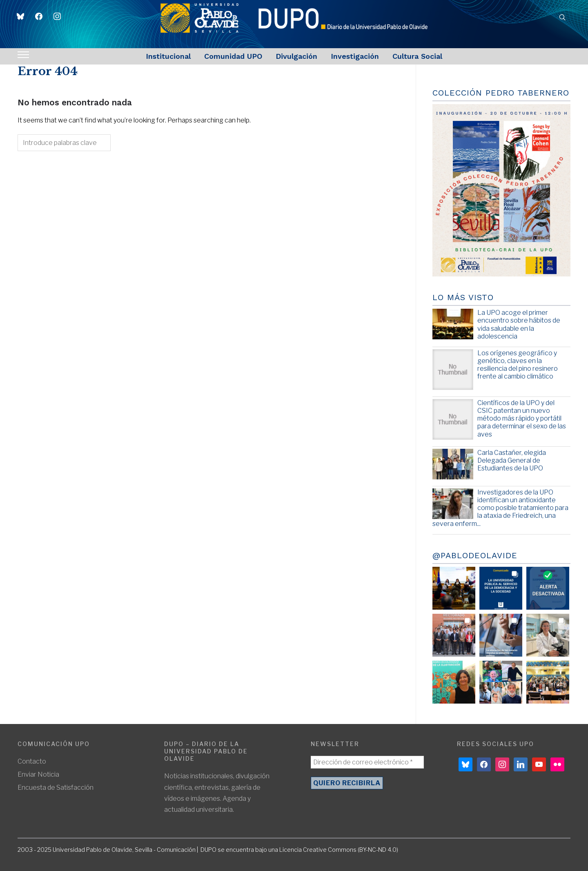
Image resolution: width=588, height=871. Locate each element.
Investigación (355, 56)
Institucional (168, 56)
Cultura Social (417, 56)
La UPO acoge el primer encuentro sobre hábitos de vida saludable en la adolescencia (519, 324)
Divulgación (296, 56)
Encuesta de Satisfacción (56, 787)
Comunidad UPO (233, 56)
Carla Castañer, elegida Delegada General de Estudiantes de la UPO (512, 460)
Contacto (32, 761)
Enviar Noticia (38, 774)
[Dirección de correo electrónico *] (367, 762)
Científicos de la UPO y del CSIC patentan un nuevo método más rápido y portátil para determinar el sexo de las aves (522, 419)
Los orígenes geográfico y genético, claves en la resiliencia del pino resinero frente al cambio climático (518, 365)
